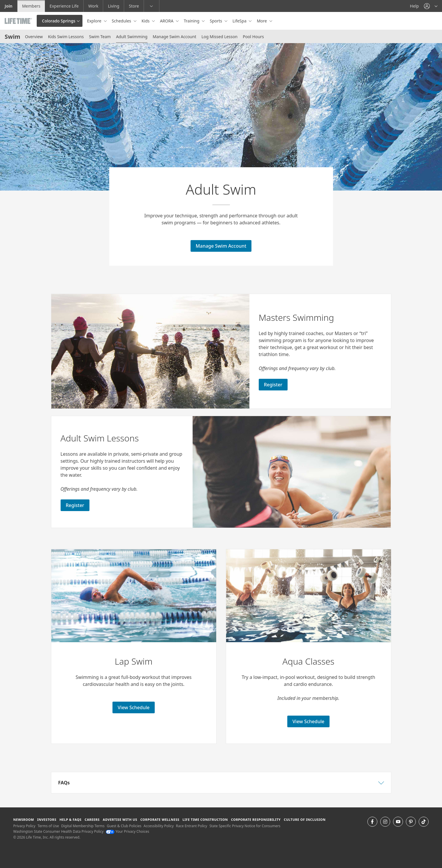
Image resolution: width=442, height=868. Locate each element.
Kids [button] (146, 21)
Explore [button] (95, 21)
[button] (431, 6)
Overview (34, 37)
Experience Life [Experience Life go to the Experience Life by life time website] (64, 6)
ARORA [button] (167, 21)
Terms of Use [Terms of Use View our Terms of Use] (48, 826)
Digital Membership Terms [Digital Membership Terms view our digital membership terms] (83, 826)
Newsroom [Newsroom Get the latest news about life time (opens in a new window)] (24, 819)
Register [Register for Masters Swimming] (273, 385)
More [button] (262, 21)
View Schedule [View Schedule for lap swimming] (134, 707)
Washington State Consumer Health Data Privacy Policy (59, 831)
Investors (47, 819)
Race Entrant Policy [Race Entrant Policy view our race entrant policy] (192, 826)
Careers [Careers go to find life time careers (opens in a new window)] (92, 819)
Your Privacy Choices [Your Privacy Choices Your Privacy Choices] (127, 831)
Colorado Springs (59, 21)
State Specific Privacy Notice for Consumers (245, 826)
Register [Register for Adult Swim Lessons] (75, 505)
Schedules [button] (122, 21)
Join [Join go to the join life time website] (9, 6)
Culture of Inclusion (305, 819)
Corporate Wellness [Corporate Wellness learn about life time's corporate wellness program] (160, 819)
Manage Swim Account (174, 37)
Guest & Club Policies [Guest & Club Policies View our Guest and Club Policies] (124, 826)
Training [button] (192, 21)
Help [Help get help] (414, 6)
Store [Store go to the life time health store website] (134, 6)
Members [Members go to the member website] (31, 6)
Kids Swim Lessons (66, 37)
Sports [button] (216, 21)
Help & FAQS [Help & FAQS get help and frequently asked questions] (71, 819)
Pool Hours (253, 37)
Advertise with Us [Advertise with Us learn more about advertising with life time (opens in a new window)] (120, 819)
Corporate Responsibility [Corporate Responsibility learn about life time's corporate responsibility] (256, 819)
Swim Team (100, 37)
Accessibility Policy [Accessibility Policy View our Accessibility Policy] (159, 826)
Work (93, 6)
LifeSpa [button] (240, 21)
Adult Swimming (132, 37)
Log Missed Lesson (219, 37)
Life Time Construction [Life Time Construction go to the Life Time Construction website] (205, 819)
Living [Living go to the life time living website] (113, 6)
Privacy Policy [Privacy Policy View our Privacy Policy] (24, 826)
